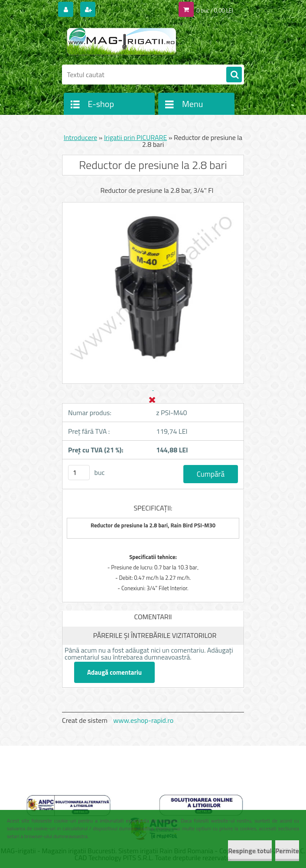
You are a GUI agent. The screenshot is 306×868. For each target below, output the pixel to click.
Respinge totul (250, 851)
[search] (234, 75)
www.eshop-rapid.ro (143, 720)
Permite (287, 851)
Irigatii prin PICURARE (135, 137)
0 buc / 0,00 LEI (215, 10)
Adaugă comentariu (114, 672)
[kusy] (79, 473)
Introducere (80, 137)
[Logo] (122, 42)
